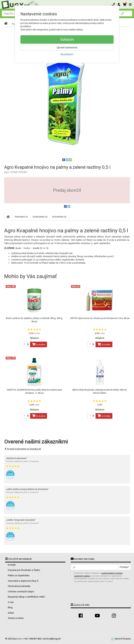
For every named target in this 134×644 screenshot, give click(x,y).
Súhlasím (67, 39)
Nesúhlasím (67, 54)
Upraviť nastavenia (67, 48)
